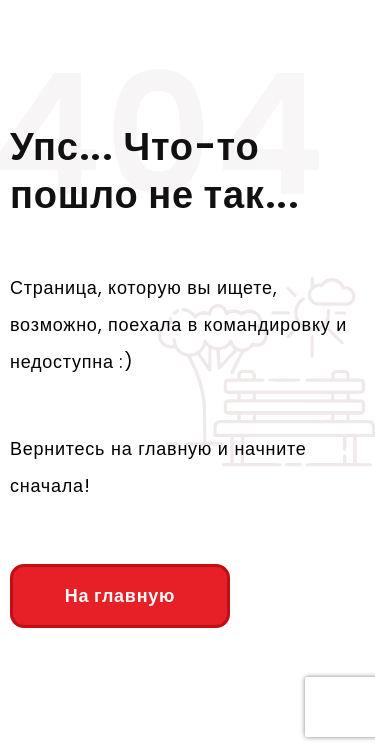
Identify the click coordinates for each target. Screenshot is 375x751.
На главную (120, 595)
